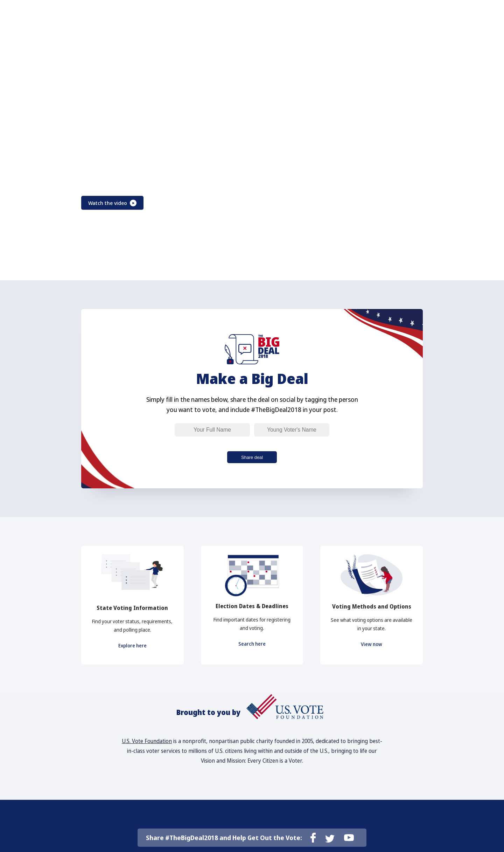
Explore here (132, 650)
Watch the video (117, 203)
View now (372, 648)
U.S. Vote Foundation (147, 747)
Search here (252, 648)
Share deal (252, 458)
